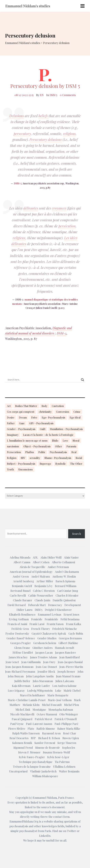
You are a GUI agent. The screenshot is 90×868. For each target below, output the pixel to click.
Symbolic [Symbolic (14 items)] (61, 464)
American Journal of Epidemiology (31, 572)
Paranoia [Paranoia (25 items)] (71, 446)
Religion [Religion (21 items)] (12, 458)
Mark (77, 700)
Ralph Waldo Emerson (26, 733)
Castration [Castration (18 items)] (58, 406)
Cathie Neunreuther (41, 595)
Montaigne (39, 710)
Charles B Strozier (67, 595)
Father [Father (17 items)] (11, 423)
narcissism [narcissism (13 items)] (13, 446)
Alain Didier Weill (51, 557)
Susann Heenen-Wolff (57, 752)
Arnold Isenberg (24, 581)
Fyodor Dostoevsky (17, 633)
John (80, 671)
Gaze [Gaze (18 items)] (22, 423)
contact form (61, 817)
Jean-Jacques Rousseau (19, 667)
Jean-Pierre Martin (71, 667)
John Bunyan (16, 676)
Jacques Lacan (44, 652)
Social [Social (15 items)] (79, 458)
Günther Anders (42, 648)
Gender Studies (47, 638)
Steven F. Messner (29, 752)
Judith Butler (22, 681)
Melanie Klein (31, 705)
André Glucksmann (67, 572)
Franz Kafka (73, 624)
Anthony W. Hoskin (64, 576)
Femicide (37, 619)
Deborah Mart (37, 605)
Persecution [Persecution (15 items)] (14, 452)
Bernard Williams (66, 586)
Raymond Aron (51, 733)
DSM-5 (18, 183)
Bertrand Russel (20, 591)
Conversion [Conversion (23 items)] (63, 412)
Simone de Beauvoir (48, 748)
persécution (67, 226)
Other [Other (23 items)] (59, 446)
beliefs (44, 116)
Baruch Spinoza (65, 581)
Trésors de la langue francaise (32, 767)
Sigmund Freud (23, 748)
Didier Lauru (24, 610)
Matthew (15, 705)
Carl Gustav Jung (68, 591)
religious (69, 134)
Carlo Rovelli (18, 595)
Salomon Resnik (22, 743)
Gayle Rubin (76, 633)
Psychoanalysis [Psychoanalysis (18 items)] (58, 452)
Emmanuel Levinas (50, 614)
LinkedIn (45, 836)
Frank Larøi (37, 624)
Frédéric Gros (20, 629)
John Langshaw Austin (40, 676)
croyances (59, 208)
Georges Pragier (21, 643)
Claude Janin (42, 600)
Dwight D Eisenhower (58, 610)
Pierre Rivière (17, 729)
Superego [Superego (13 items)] (45, 464)
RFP (33, 738)
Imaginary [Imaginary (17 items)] (13, 435)
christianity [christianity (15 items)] (45, 412)
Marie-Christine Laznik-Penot (27, 700)
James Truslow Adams (43, 657)
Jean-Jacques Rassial (70, 662)
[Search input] (43, 380)
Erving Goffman (19, 619)
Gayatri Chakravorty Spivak (49, 633)
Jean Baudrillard (70, 657)
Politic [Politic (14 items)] (42, 452)
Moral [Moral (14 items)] (76, 441)
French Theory (41, 629)
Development (73, 605)
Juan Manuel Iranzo (68, 676)
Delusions (17, 116)
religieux (19, 238)
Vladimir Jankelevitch (43, 771)
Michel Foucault (52, 705)
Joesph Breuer (66, 671)
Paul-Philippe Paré (66, 724)
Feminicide (51, 619)
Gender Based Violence (21, 638)
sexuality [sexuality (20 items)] (35, 458)
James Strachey (18, 657)
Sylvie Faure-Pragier (32, 757)
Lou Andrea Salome (64, 686)
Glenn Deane (22, 648)
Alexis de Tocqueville (32, 567)
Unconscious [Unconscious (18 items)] (25, 469)
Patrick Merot (43, 719)
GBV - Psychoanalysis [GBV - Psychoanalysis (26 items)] (41, 423)
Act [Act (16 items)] (9, 406)
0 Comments (68, 95)
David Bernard (17, 605)
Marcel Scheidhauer (32, 695)
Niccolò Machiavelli (22, 714)
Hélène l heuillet (23, 652)
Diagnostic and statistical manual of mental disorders (39, 331)
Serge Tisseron (67, 743)
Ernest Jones (71, 614)
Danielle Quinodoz (64, 600)
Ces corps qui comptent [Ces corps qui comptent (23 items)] (21, 412)
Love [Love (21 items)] (65, 441)
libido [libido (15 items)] (55, 441)
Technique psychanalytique (36, 762)
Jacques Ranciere (65, 652)
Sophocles (69, 748)
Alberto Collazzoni (63, 562)
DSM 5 (53, 95)
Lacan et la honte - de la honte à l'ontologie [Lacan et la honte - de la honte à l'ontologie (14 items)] (48, 435)
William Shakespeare (45, 776)
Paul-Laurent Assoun (39, 724)
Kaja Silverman (21, 686)
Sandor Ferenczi (45, 743)
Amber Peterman (58, 567)
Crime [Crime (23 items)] (77, 412)
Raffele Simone (46, 729)
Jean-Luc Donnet (46, 667)
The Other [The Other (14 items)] (76, 464)
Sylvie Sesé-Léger (58, 757)
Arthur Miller (45, 581)
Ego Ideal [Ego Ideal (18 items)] (75, 417)
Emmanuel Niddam (45, 798)
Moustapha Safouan (61, 710)
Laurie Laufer (41, 686)
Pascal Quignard (22, 719)
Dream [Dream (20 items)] (23, 417)
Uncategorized (18, 771)
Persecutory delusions (46, 139)
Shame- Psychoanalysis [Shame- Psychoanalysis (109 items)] (58, 458)
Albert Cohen (41, 562)
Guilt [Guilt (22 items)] (43, 429)
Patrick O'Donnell (66, 719)
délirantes (31, 208)
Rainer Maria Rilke (69, 729)
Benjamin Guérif (22, 586)
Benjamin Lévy (43, 586)
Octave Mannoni (47, 714)
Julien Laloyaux (65, 681)
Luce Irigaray (16, 691)
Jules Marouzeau (43, 681)
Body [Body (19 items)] (44, 406)
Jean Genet (12, 662)
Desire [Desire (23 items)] (11, 417)
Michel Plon (72, 705)
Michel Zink (23, 710)
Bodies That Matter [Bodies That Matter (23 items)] (26, 406)
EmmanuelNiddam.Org (24, 821)
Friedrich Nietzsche (65, 629)
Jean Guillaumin (31, 662)
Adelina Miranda (20, 557)
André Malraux (41, 576)
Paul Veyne (17, 724)
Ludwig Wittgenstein (40, 691)
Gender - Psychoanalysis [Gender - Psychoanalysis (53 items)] (21, 429)
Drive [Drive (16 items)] (34, 417)
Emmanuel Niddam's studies (28, 6)
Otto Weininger (69, 714)
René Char (70, 733)
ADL (35, 557)
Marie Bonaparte (58, 695)
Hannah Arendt (65, 648)
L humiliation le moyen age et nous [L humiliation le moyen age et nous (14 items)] (27, 441)
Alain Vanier (71, 557)
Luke (58, 691)
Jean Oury (49, 662)
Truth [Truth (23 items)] (10, 469)
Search (77, 534)
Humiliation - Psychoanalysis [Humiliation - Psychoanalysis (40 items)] (66, 429)
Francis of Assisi (17, 624)
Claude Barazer (23, 600)
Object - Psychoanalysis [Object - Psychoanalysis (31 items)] (37, 446)
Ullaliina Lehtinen (64, 767)
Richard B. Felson (49, 738)
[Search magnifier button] (82, 380)
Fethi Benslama (70, 619)
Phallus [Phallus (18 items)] (30, 452)
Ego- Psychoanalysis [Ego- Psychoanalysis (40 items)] (54, 417)
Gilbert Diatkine (68, 643)
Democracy (55, 605)
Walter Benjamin (69, 771)
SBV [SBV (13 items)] (23, 458)
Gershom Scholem (45, 643)
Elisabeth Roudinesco (22, 614)
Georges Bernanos (70, 638)
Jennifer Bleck (46, 671)
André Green (21, 576)
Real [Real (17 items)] (74, 452)
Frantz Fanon (55, 624)
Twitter (72, 831)
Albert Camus (22, 562)
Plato (31, 729)
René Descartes (19, 738)
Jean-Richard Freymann (20, 671)
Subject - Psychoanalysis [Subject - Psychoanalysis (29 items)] (21, 464)
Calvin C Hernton (44, 591)
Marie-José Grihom (60, 700)
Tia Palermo (62, 762)
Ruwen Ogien (71, 738)
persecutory (22, 134)
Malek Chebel (72, 691)
